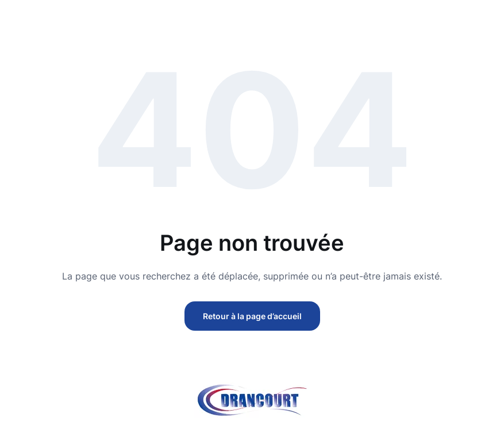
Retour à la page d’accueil (252, 316)
